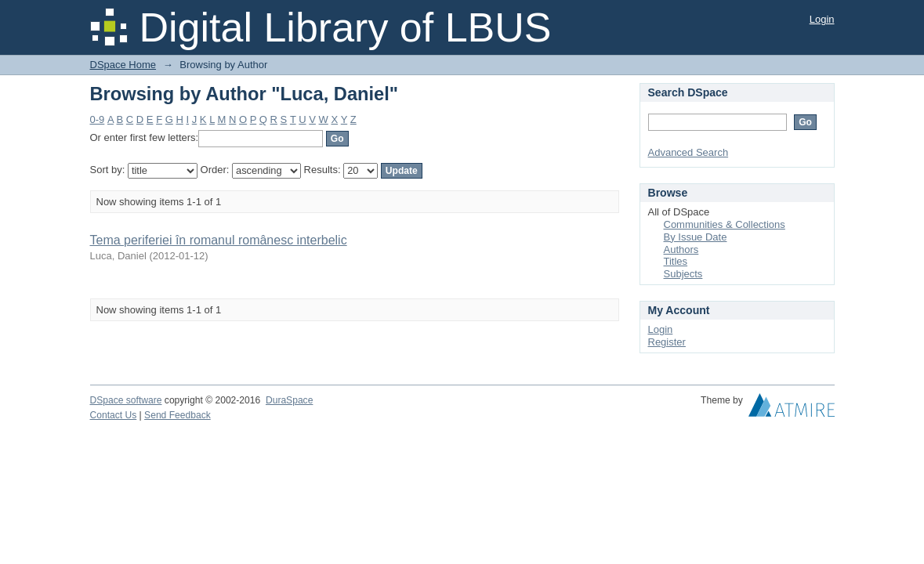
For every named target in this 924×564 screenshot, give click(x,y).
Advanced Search (688, 152)
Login (822, 19)
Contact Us (114, 415)
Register (667, 342)
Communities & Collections (725, 224)
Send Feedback (178, 415)
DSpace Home (123, 65)
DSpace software (126, 400)
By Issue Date (696, 237)
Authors (681, 249)
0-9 (98, 119)
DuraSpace (289, 400)
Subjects (683, 274)
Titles (676, 261)
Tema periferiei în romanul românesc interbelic (219, 240)
